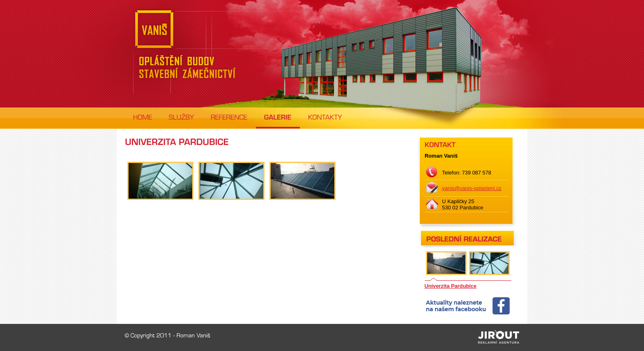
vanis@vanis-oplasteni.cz (472, 188)
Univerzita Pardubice (451, 286)
